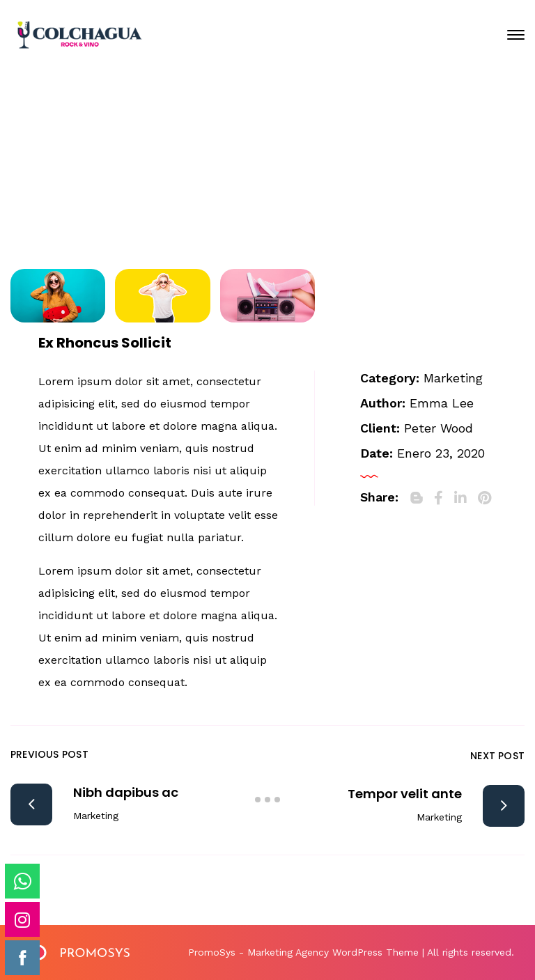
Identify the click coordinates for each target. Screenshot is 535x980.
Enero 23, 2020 (279, 147)
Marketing (453, 378)
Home (125, 197)
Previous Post (49, 754)
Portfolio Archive (231, 197)
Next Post (497, 756)
